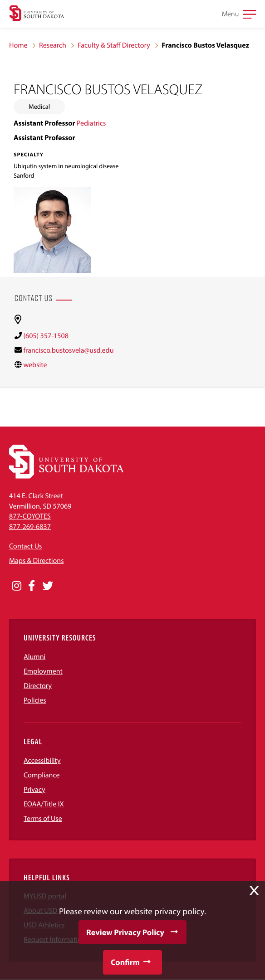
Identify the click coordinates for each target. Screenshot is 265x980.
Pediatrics (91, 123)
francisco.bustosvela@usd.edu (68, 350)
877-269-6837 (30, 527)
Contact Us (25, 546)
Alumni (34, 657)
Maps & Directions (36, 561)
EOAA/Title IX (44, 804)
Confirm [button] (125, 962)
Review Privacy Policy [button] (125, 932)
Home (18, 45)
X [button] (254, 891)
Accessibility (42, 761)
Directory (38, 686)
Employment (43, 671)
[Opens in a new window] (17, 586)
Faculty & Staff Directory (114, 45)
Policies (35, 700)
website (35, 365)
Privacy (34, 790)
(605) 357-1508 (46, 336)
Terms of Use (43, 819)
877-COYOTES (30, 516)
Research (53, 45)
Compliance (42, 775)
